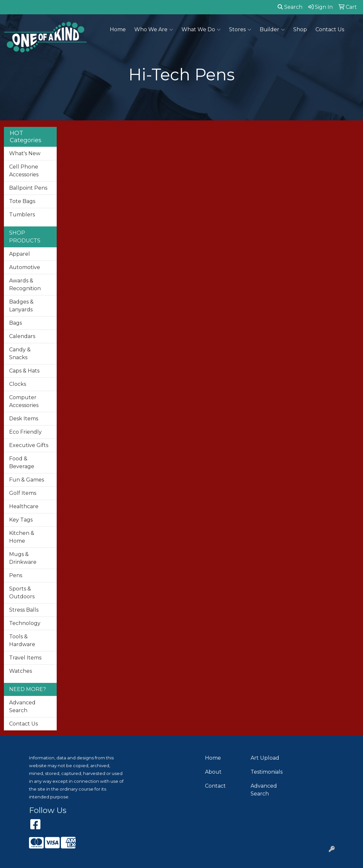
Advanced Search (22, 706)
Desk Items (24, 419)
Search (290, 7)
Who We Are (154, 30)
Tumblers (22, 215)
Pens (16, 575)
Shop (300, 29)
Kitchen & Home (22, 537)
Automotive (25, 267)
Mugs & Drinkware (23, 558)
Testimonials (267, 772)
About (213, 772)
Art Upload (265, 758)
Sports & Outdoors (22, 593)
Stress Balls (24, 610)
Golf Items (23, 493)
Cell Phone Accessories (24, 171)
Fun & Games (27, 480)
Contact (215, 786)
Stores (240, 30)
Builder (272, 30)
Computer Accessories (24, 401)
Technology (25, 623)
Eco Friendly (25, 432)
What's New (25, 153)
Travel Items (25, 658)
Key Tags (21, 520)
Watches (21, 671)
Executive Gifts (29, 445)
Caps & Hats (24, 371)
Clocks (18, 384)
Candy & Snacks (20, 353)
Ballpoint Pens (28, 188)
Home (118, 29)
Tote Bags (22, 201)
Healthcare (24, 506)
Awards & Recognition (25, 285)
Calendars (22, 336)
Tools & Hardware (22, 640)
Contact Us (330, 29)
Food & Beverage (22, 462)
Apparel (20, 254)
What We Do (201, 30)
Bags (15, 323)
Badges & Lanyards (21, 306)
